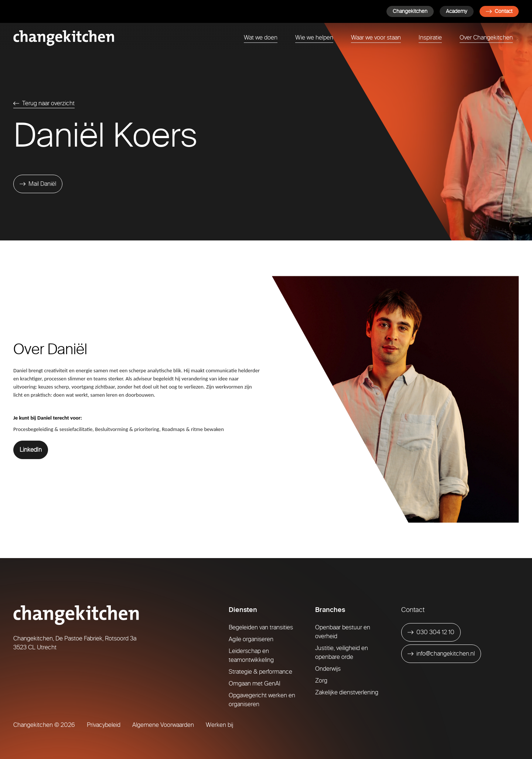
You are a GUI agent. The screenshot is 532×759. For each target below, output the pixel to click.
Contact (499, 11)
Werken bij (219, 725)
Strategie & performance (260, 672)
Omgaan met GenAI (255, 683)
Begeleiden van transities (261, 627)
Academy (457, 11)
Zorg (321, 681)
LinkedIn (31, 450)
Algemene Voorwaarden (163, 725)
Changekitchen (410, 11)
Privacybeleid (104, 725)
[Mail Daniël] (38, 184)
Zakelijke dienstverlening (347, 692)
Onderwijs (328, 669)
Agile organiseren (251, 639)
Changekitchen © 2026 (44, 725)
